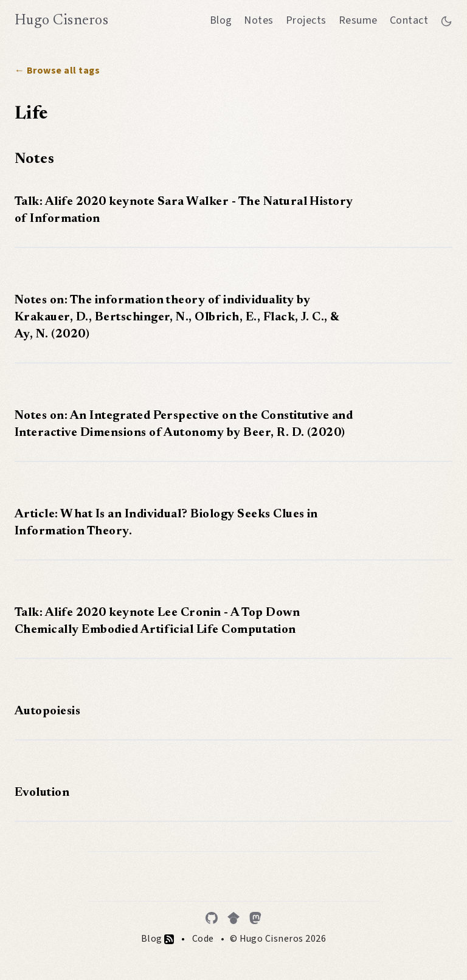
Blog (221, 20)
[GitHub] (212, 918)
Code (203, 939)
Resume (358, 20)
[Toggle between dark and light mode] (446, 21)
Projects (306, 20)
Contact (409, 20)
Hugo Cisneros (61, 21)
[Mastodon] (255, 918)
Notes (258, 20)
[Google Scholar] (233, 918)
